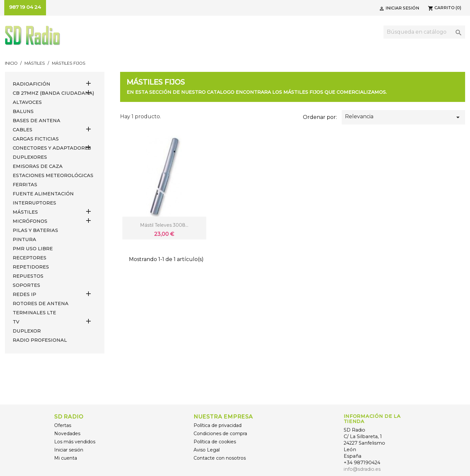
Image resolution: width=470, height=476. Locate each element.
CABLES (23, 130)
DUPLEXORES (30, 157)
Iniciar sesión (69, 450)
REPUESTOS (28, 276)
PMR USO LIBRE (33, 249)
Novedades (67, 434)
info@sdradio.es (362, 469)
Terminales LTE (34, 313)
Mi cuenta (66, 458)
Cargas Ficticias (36, 139)
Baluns (23, 111)
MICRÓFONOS (30, 221)
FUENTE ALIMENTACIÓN (43, 194)
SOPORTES (26, 285)
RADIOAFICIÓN (31, 84)
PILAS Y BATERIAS (35, 230)
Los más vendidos (75, 442)
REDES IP (24, 294)
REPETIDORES (31, 267)
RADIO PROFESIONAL (40, 340)
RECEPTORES (30, 258)
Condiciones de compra (220, 434)
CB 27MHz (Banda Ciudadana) (53, 93)
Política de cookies (215, 442)
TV (16, 322)
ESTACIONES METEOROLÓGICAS (53, 175)
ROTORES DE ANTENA (41, 304)
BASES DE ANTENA (37, 121)
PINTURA (24, 239)
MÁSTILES (25, 212)
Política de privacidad (218, 425)
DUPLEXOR (27, 331)
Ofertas (63, 425)
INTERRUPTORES (34, 203)
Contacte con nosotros (220, 458)
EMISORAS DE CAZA (38, 166)
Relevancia (403, 117)
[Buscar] (424, 32)
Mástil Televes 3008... (164, 225)
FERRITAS (25, 185)
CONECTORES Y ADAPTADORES (52, 148)
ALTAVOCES (27, 102)
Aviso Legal (207, 450)
